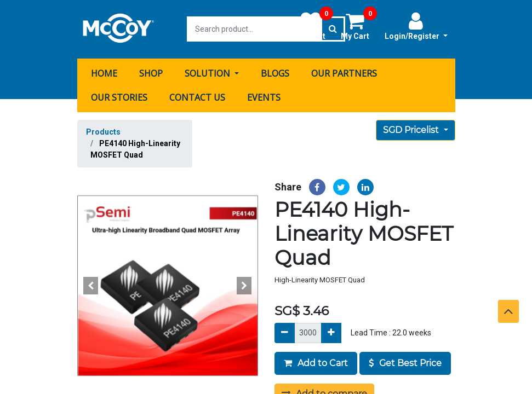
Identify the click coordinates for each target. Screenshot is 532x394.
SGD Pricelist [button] (412, 129)
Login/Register (416, 26)
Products (103, 131)
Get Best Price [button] (405, 362)
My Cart (359, 26)
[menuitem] (104, 73)
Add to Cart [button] (316, 362)
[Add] (331, 332)
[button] (91, 285)
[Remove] (285, 332)
